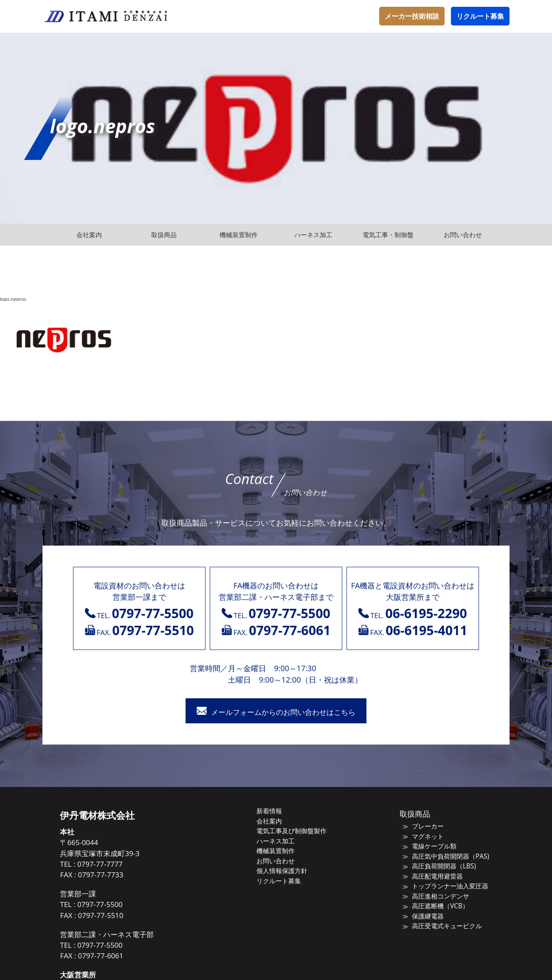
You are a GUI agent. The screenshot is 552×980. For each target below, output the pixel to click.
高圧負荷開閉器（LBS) (441, 867)
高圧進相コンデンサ (438, 897)
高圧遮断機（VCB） (437, 907)
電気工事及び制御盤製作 (295, 832)
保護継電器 (425, 917)
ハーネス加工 (279, 842)
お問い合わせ (279, 862)
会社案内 (273, 822)
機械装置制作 (279, 852)
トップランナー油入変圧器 (448, 887)
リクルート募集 (480, 16)
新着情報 (273, 812)
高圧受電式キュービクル (444, 927)
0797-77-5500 (106, 905)
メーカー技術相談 (412, 16)
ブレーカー (425, 827)
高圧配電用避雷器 (435, 877)
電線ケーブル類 (432, 847)
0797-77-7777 (106, 865)
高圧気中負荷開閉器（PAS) (448, 857)
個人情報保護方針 (285, 872)
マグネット (425, 837)
